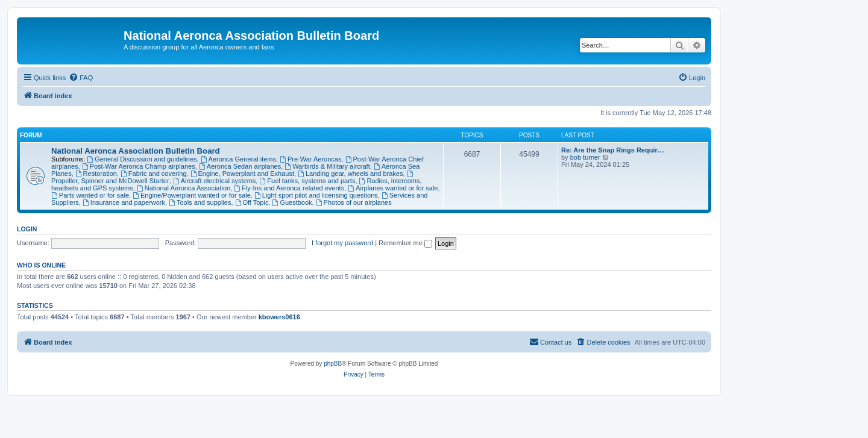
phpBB (333, 364)
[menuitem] (81, 78)
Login (27, 229)
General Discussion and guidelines (142, 159)
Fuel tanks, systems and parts (307, 181)
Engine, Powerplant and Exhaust (242, 174)
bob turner (585, 157)
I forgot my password (342, 243)
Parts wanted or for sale (90, 195)
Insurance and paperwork (124, 202)
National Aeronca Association (184, 188)
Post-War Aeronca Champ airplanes (139, 166)
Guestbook (292, 202)
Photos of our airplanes (354, 202)
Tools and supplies (200, 202)
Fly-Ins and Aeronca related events (289, 188)
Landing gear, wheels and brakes (350, 174)
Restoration (96, 174)
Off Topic (252, 202)
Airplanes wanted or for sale (393, 188)
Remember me (405, 243)
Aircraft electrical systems (215, 181)
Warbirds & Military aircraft (327, 166)
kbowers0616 (279, 317)
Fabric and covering (153, 174)
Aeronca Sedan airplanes (240, 166)
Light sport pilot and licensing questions (316, 195)
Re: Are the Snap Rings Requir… (613, 150)
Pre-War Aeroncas (310, 159)
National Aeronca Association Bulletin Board (136, 151)
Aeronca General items (238, 159)
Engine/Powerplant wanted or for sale (192, 195)
